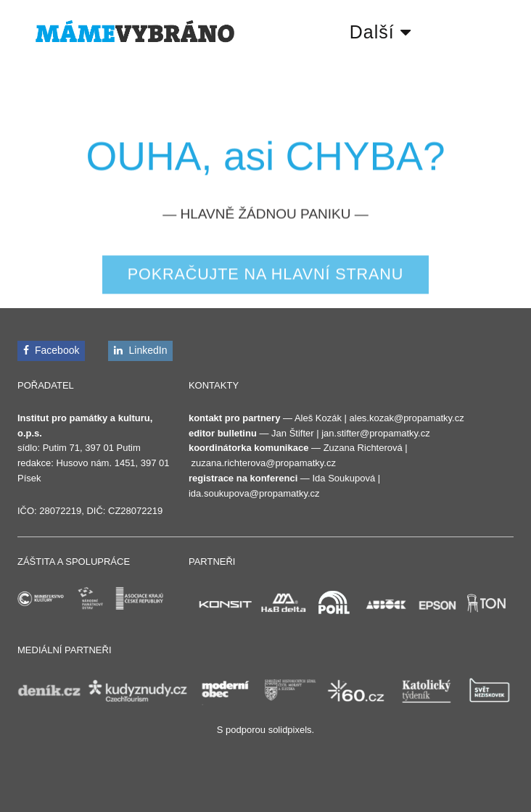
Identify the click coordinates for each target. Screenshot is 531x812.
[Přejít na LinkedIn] (140, 351)
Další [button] (380, 32)
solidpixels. (292, 730)
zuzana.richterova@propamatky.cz (264, 463)
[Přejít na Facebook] (51, 351)
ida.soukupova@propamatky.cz (254, 493)
